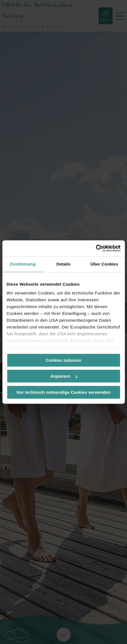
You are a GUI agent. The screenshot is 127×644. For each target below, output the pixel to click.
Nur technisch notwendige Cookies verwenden (64, 392)
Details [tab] (64, 264)
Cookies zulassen (64, 360)
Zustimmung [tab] (23, 264)
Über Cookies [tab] (104, 264)
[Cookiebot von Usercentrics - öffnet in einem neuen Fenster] (96, 248)
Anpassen (64, 376)
